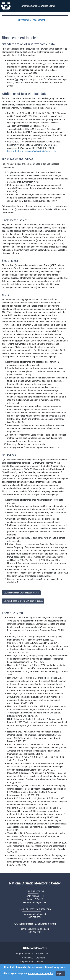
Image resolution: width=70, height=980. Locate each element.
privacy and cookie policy (40, 974)
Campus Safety (26, 962)
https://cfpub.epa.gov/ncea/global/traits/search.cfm (32, 151)
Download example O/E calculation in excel (21, 593)
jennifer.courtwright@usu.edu (35, 929)
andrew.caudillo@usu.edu (35, 902)
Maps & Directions (25, 954)
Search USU (28, 958)
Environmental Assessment (32, 20)
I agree (60, 974)
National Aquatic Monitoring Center (38, 6)
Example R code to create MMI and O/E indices (23, 601)
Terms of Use (42, 954)
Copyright (40, 958)
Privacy (39, 962)
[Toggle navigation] (64, 20)
